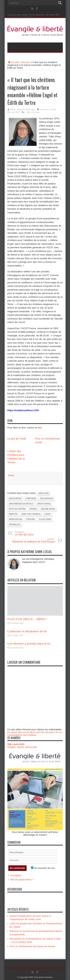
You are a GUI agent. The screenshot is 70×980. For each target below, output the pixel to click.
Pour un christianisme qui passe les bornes (33, 946)
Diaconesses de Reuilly (21, 504)
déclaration (47, 498)
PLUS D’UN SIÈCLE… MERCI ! (27, 619)
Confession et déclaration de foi (27, 631)
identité (13, 514)
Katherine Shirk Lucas (26, 110)
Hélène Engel (48, 509)
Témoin (53, 110)
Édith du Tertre (17, 509)
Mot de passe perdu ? (22, 880)
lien (40, 428)
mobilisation (16, 519)
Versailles (15, 524)
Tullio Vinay (45, 519)
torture (30, 519)
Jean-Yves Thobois (31, 514)
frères (33, 509)
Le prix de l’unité (17, 439)
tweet (11, 475)
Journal (25, 62)
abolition (44, 493)
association (15, 498)
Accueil (13, 62)
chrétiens (31, 498)
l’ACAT (48, 514)
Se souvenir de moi (43, 868)
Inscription (16, 875)
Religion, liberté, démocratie (22, 747)
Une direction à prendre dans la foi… (30, 644)
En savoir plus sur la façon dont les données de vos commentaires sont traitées (35, 734)
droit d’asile (44, 504)
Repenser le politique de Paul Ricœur (33, 540)
